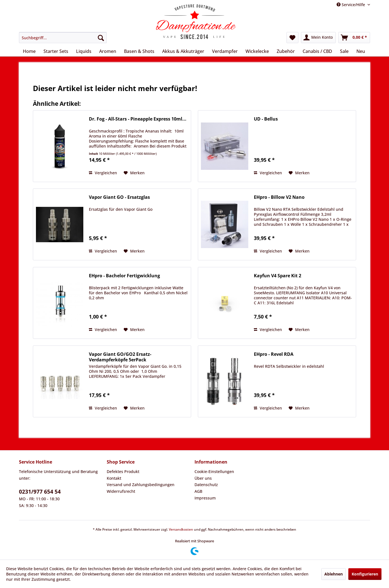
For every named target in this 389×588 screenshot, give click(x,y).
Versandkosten (181, 529)
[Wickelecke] (257, 51)
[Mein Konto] (318, 38)
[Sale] (344, 51)
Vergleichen (103, 173)
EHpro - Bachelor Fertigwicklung (124, 276)
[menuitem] (63, 38)
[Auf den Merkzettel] (134, 173)
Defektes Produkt (123, 471)
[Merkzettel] (292, 38)
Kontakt (114, 478)
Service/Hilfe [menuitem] (351, 5)
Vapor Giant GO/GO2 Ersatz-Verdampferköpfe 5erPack (120, 357)
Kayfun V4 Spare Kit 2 (278, 276)
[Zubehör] (286, 51)
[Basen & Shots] (139, 51)
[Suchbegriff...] (63, 38)
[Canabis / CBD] (317, 51)
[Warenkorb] (354, 38)
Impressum (205, 498)
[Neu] (361, 51)
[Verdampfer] (225, 51)
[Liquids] (84, 51)
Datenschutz (206, 485)
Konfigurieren (365, 574)
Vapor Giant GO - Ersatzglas (119, 197)
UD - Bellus (266, 119)
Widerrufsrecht (121, 491)
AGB (198, 491)
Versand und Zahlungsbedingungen (141, 485)
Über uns (203, 478)
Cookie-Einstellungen (214, 471)
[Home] (29, 51)
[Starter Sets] (56, 51)
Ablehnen (334, 574)
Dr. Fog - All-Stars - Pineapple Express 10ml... (138, 119)
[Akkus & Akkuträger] (183, 51)
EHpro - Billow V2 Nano (279, 197)
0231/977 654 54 (40, 492)
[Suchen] (101, 38)
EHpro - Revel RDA (274, 354)
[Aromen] (108, 51)
